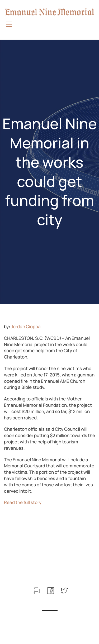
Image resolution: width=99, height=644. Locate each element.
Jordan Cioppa (26, 326)
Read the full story (23, 502)
